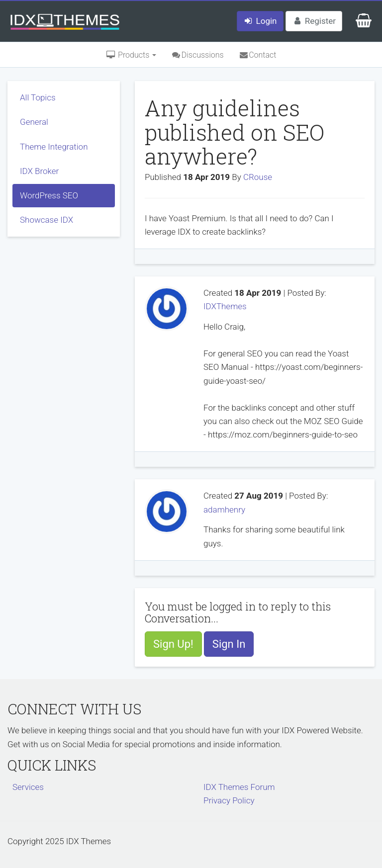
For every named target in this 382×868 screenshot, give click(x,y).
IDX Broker (39, 171)
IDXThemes (225, 306)
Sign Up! (173, 644)
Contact (258, 55)
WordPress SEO (49, 195)
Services (28, 787)
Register (314, 21)
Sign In (229, 644)
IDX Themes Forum (239, 787)
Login (260, 21)
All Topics (38, 97)
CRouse (258, 177)
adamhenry (224, 510)
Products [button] (131, 55)
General (34, 122)
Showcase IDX (47, 220)
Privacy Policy (229, 800)
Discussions (197, 55)
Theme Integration (54, 147)
